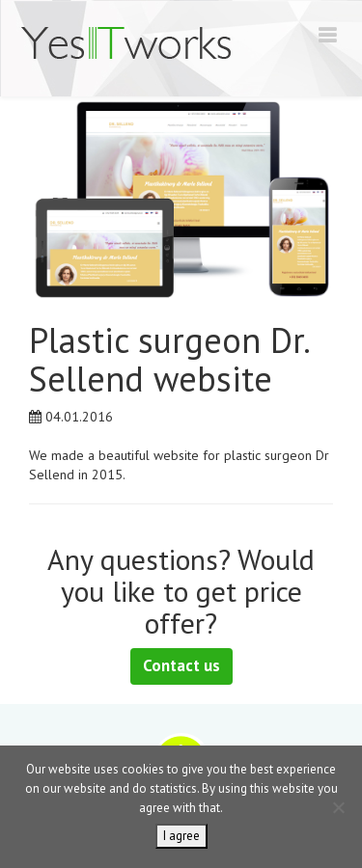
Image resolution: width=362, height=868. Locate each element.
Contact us (181, 665)
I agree (181, 836)
